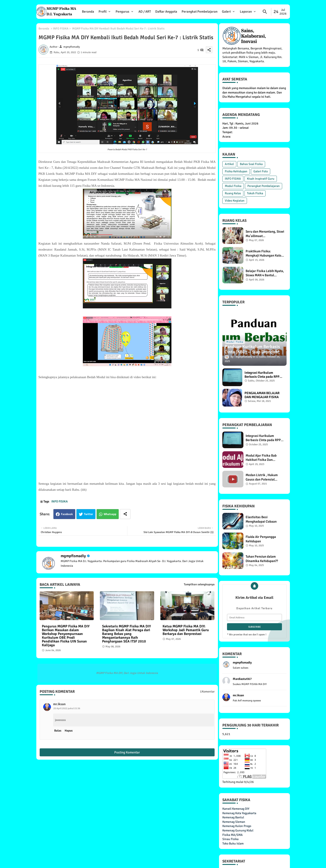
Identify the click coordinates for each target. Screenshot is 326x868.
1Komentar (207, 692)
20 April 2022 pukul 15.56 (67, 708)
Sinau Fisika (230, 839)
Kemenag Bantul (233, 817)
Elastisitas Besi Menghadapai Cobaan (261, 519)
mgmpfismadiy (73, 556)
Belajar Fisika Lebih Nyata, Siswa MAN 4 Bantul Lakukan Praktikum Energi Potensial (265, 273)
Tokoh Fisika (255, 193)
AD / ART (145, 12)
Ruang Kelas (233, 193)
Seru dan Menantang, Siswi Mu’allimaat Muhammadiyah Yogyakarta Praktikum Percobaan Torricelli (265, 234)
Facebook (67, 514)
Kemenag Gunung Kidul (238, 830)
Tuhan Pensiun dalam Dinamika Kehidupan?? (262, 559)
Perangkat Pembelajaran (200, 12)
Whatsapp (110, 514)
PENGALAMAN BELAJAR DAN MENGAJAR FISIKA (262, 395)
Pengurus (122, 12)
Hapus (69, 731)
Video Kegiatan (235, 201)
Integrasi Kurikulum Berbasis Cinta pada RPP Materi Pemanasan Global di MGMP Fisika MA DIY (263, 375)
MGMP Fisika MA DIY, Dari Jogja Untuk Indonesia (127, 673)
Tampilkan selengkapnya (199, 584)
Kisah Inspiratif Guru (261, 179)
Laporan (246, 12)
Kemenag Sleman (234, 822)
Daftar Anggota (166, 12)
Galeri (226, 12)
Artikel (229, 164)
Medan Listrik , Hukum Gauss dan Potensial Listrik (262, 477)
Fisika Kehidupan (236, 171)
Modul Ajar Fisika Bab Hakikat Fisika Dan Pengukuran (261, 458)
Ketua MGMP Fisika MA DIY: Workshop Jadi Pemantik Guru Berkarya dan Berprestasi (186, 630)
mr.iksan (59, 704)
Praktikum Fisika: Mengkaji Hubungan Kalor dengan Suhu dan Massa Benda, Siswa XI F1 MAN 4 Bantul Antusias (264, 254)
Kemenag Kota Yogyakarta (239, 813)
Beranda (88, 12)
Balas (58, 731)
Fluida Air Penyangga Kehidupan (261, 539)
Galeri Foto (261, 171)
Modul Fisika (233, 186)
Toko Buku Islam (233, 844)
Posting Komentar (127, 752)
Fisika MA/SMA (233, 835)
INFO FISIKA (61, 29)
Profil (103, 12)
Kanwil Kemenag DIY (236, 809)
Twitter (88, 514)
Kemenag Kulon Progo (237, 826)
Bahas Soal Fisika (251, 164)
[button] (265, 12)
